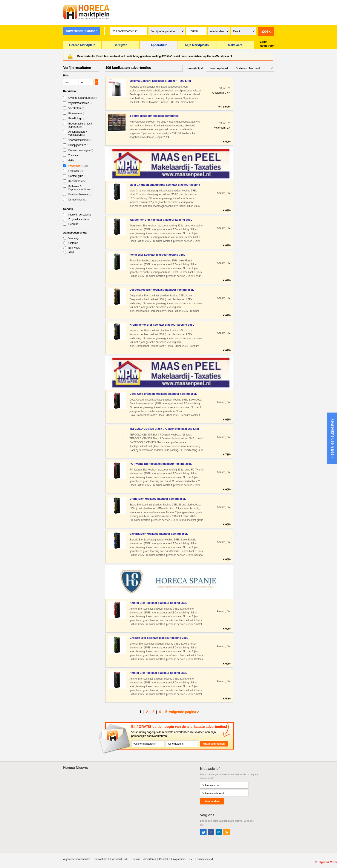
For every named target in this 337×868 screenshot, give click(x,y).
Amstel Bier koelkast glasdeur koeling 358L (158, 603)
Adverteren (150, 859)
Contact (164, 859)
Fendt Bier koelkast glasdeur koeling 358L (157, 255)
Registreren (268, 46)
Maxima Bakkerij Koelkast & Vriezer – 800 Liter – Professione (161, 81)
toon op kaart (219, 68)
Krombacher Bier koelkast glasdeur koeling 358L (162, 325)
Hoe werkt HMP (119, 859)
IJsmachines (78, 200)
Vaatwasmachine (80, 140)
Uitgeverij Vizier (327, 862)
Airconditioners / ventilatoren (78, 133)
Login (264, 42)
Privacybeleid (205, 859)
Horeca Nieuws (76, 768)
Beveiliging (76, 118)
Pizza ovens (77, 113)
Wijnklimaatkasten (80, 103)
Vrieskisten (76, 108)
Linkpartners (178, 859)
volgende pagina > (184, 712)
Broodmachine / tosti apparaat (80, 125)
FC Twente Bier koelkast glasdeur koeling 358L (160, 464)
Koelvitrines (77, 181)
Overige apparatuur (83, 98)
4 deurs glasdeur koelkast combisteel (154, 116)
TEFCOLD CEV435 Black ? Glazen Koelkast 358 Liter (164, 429)
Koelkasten (78, 166)
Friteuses (76, 171)
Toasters (75, 155)
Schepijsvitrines (79, 145)
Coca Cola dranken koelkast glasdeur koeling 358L (163, 394)
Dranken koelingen (81, 150)
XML (191, 859)
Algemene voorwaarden (77, 859)
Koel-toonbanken (80, 194)
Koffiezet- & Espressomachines (81, 188)
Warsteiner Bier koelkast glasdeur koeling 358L (161, 220)
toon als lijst (195, 68)
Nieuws (136, 859)
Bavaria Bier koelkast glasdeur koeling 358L (159, 534)
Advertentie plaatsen (82, 31)
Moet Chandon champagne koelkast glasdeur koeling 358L (165, 185)
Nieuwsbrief (100, 859)
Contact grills (77, 176)
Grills (73, 161)
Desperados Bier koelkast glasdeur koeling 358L (162, 290)
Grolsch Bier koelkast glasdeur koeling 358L (159, 638)
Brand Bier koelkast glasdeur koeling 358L (158, 499)
